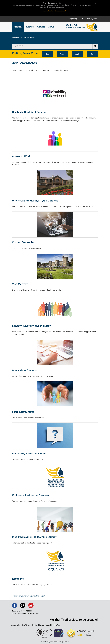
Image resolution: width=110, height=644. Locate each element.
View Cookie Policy (61, 11)
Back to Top (56, 625)
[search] (52, 46)
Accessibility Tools (89, 19)
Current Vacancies (23, 243)
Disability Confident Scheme (29, 112)
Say (92, 54)
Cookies (35, 625)
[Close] (95, 4)
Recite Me (18, 579)
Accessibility (16, 625)
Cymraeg (71, 19)
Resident (18, 27)
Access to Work (21, 157)
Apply (77, 54)
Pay (48, 54)
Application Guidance (25, 370)
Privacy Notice (45, 625)
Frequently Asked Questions (29, 454)
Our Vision (26, 625)
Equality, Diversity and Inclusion (32, 326)
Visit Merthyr (20, 284)
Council (41, 27)
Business (30, 27)
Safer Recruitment (23, 412)
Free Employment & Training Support (35, 537)
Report (63, 54)
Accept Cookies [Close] (48, 11)
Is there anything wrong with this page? (28, 596)
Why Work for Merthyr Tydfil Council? (35, 201)
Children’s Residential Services (31, 495)
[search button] (95, 46)
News (51, 27)
